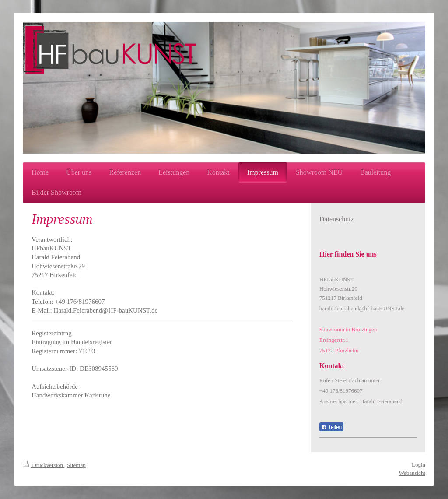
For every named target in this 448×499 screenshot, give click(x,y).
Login (418, 465)
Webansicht (412, 473)
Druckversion (44, 465)
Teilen (331, 427)
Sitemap (76, 465)
